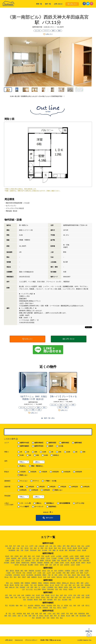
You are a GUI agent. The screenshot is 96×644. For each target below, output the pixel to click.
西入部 (83, 575)
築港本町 (28, 561)
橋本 (19, 577)
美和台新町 (51, 589)
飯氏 (22, 571)
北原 (53, 573)
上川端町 (59, 556)
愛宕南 (17, 571)
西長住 (38, 598)
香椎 (22, 583)
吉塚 (61, 565)
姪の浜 (65, 577)
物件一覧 (48, 4)
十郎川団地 (16, 575)
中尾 (20, 598)
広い (27, 410)
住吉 (87, 558)
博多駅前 (33, 563)
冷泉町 (78, 565)
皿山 (57, 595)
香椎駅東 (34, 583)
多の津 (57, 585)
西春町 (18, 563)
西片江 (87, 606)
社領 (35, 585)
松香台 (66, 587)
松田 (79, 587)
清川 (55, 546)
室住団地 (39, 618)
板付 (21, 556)
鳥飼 (55, 548)
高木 (75, 595)
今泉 (23, 546)
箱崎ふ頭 (12, 587)
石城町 (7, 561)
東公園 (73, 563)
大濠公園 (41, 546)
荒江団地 (12, 606)
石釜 (33, 614)
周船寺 (44, 575)
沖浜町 (38, 556)
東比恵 (89, 563)
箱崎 (6, 587)
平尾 (22, 550)
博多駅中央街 (25, 563)
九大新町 (59, 573)
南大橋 (69, 598)
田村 (34, 616)
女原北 (53, 577)
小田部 (63, 614)
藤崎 (73, 616)
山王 (38, 558)
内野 (41, 614)
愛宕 (7, 571)
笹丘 (83, 546)
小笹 (51, 546)
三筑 (34, 558)
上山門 (49, 573)
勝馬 (78, 583)
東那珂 (83, 563)
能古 (15, 577)
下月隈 (67, 558)
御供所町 (14, 558)
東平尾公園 (23, 565)
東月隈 (78, 563)
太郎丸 (61, 575)
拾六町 (23, 575)
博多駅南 (47, 563)
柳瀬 (41, 600)
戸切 (65, 575)
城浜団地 (41, 585)
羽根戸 (24, 577)
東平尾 (17, 565)
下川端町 (54, 558)
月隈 (37, 561)
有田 (14, 614)
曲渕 (89, 616)
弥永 (25, 600)
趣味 (66, 407)
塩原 (61, 595)
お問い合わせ (58, 4)
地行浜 (27, 548)
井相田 (17, 556)
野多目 (43, 598)
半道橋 (57, 563)
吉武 (89, 577)
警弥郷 (47, 595)
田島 (55, 606)
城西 (6, 616)
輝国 (42, 548)
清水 (65, 595)
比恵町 (62, 563)
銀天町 (87, 556)
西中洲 (80, 548)
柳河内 (36, 600)
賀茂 (58, 614)
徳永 (69, 575)
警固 (68, 546)
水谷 (88, 587)
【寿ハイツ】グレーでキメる (63, 397)
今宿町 (81, 571)
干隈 (51, 608)
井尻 (6, 595)
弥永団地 (30, 600)
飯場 (29, 614)
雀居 (30, 558)
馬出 (56, 587)
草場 (64, 573)
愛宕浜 (12, 571)
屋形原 (88, 598)
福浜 (39, 550)
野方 (11, 577)
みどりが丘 (29, 589)
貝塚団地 (17, 583)
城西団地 (37, 606)
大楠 (19, 595)
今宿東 (9, 573)
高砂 (35, 548)
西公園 (75, 548)
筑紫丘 (7, 598)
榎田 (29, 556)
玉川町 (88, 595)
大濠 (36, 546)
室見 (44, 618)
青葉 (7, 583)
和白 (61, 589)
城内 (14, 548)
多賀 (83, 595)
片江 (25, 606)
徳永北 (74, 575)
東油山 (35, 608)
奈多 (82, 585)
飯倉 (17, 606)
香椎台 (40, 583)
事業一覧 (39, 4)
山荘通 (88, 546)
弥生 (57, 618)
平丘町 (27, 550)
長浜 (59, 548)
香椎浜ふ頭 (65, 583)
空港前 (8, 558)
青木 (12, 556)
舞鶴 (54, 550)
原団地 (63, 616)
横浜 (85, 577)
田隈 (30, 616)
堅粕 (43, 556)
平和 (50, 550)
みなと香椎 (37, 589)
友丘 (71, 606)
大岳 (11, 583)
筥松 (17, 587)
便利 (53, 31)
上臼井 (53, 556)
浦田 (25, 556)
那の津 (69, 548)
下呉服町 (61, 558)
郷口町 (12, 585)
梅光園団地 (12, 550)
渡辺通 (84, 550)
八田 (28, 587)
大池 (15, 595)
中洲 (80, 561)
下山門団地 (9, 575)
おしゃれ (38, 31)
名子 (74, 585)
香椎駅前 (27, 583)
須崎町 (83, 558)
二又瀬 (43, 587)
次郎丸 (14, 616)
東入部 (68, 616)
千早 (62, 585)
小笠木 (49, 614)
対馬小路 (48, 561)
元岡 (77, 577)
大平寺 (70, 595)
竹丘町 (18, 561)
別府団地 (45, 608)
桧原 (56, 598)
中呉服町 (75, 561)
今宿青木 (61, 571)
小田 (77, 573)
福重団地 (34, 577)
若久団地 (65, 600)
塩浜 (22, 585)
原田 (32, 587)
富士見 (40, 577)
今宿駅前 (67, 571)
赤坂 (6, 546)
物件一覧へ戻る (49, 418)
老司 (55, 600)
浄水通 (9, 548)
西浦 (88, 575)
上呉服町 (65, 556)
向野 (83, 598)
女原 (49, 577)
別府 (40, 608)
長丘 (24, 598)
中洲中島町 (86, 561)
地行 (22, 548)
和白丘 (65, 589)
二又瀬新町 (50, 587)
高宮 (79, 595)
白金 (18, 548)
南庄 (33, 618)
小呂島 (39, 573)
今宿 (55, 571)
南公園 (61, 550)
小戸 (35, 573)
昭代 (10, 616)
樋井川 (30, 608)
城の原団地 (38, 575)
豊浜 (79, 575)
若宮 (57, 589)
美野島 (42, 565)
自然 (39, 410)
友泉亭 (65, 608)
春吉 (18, 550)
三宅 (73, 598)
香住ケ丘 (73, 583)
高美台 (47, 585)
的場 (64, 598)
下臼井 (48, 558)
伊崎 (19, 546)
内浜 (24, 573)
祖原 (19, 616)
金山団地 (31, 606)
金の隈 (47, 556)
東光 (59, 561)
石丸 (49, 571)
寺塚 (16, 598)
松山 (55, 608)
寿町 (19, 558)
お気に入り (49, 34)
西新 (51, 616)
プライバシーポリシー (31, 640)
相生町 (7, 556)
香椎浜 (59, 583)
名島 (78, 585)
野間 (48, 598)
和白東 (71, 589)
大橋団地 (28, 595)
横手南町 (50, 600)
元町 (51, 565)
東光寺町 (64, 561)
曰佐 (33, 595)
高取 (26, 616)
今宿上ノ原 (75, 571)
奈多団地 (87, 585)
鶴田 (12, 598)
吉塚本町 (67, 565)
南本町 (37, 565)
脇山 (61, 618)
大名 (31, 548)
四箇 (76, 614)
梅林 (21, 606)
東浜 (36, 587)
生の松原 (38, 571)
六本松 (79, 550)
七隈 (83, 606)
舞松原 (61, 587)
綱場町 (42, 561)
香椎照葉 (53, 583)
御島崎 (83, 587)
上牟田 (71, 556)
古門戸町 (25, 558)
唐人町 (51, 548)
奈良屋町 (7, 563)
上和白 (87, 583)
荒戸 (15, 546)
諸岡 (55, 565)
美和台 (44, 589)
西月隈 (13, 563)
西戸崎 (17, 585)
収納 (59, 31)
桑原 (68, 573)
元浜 (81, 577)
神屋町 (77, 556)
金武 (44, 573)
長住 (28, 598)
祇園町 (82, 556)
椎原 (72, 614)
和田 (70, 600)
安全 (44, 407)
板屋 (37, 614)
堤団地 (66, 606)
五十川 (53, 595)
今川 (27, 546)
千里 (49, 575)
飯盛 (26, 571)
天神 (46, 548)
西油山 (41, 616)
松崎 (71, 587)
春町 (52, 563)
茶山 (59, 606)
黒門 (64, 546)
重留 (88, 614)
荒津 (10, 546)
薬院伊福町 (72, 550)
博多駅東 (40, 563)
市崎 (10, 595)
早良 (67, 614)
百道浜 (53, 618)
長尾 (79, 606)
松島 (75, 587)
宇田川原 (19, 573)
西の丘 (6, 577)
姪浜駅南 (71, 577)
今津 (13, 573)
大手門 (31, 546)
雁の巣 (6, 585)
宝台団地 (49, 606)
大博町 (13, 561)
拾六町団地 (30, 575)
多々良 (52, 585)
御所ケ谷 (73, 546)
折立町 (38, 595)
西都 (81, 573)
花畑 (52, 598)
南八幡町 (31, 565)
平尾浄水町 (33, 550)
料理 (33, 410)
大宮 (47, 546)
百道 (48, 618)
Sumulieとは (19, 640)
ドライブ (46, 31)
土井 (66, 585)
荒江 (6, 606)
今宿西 (87, 571)
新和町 (77, 558)
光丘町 (67, 563)
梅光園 (85, 548)
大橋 (23, 595)
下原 (31, 585)
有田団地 (19, 614)
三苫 (23, 589)
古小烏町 (45, 550)
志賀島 (27, 585)
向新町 (78, 598)
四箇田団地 (82, 614)
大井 (33, 556)
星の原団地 (83, 616)
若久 (59, 600)
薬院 (66, 550)
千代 (33, 561)
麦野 (47, 565)
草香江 (59, 546)
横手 (45, 600)
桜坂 (79, 546)
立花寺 (73, 565)
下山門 (86, 573)
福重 (29, 577)
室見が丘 (59, 577)
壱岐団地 (31, 571)
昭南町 (72, 558)
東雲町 (43, 558)
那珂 (69, 561)
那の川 (64, 548)
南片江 (59, 608)
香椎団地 (46, 583)
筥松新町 (22, 587)
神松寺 (43, 606)
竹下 (23, 561)
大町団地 (29, 573)
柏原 (43, 595)
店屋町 (54, 561)
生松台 (44, 571)
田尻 (56, 575)
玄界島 (73, 573)
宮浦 (45, 577)
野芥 (55, 616)
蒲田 (82, 583)
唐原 (70, 585)
